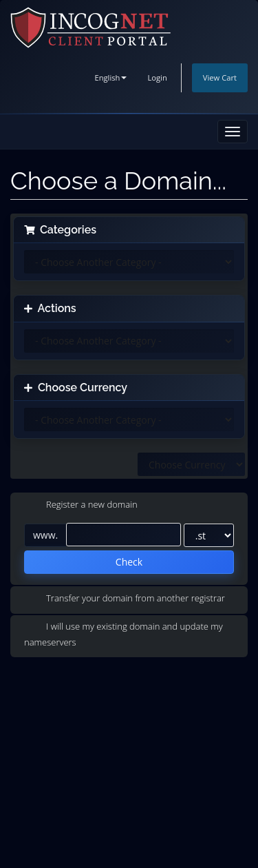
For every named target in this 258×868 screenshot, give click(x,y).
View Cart (220, 77)
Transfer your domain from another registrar (125, 599)
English (110, 77)
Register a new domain (81, 506)
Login (157, 77)
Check (129, 562)
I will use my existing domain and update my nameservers (123, 634)
